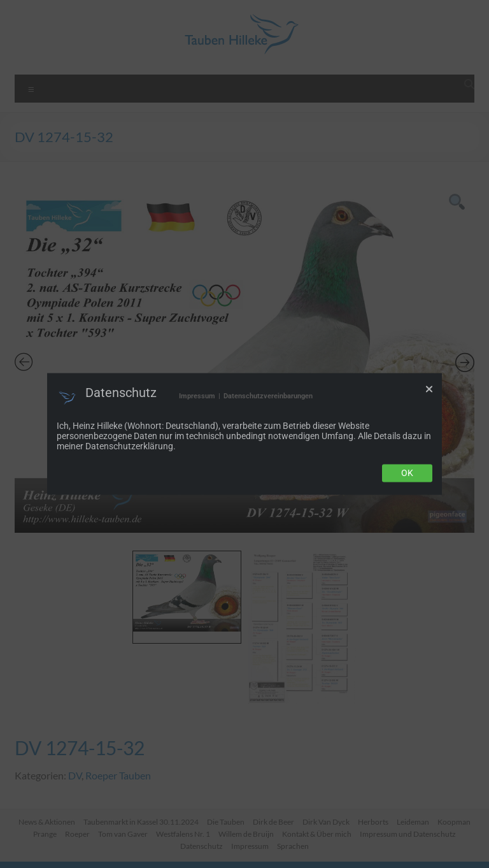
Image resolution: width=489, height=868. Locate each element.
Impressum (197, 396)
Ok (407, 474)
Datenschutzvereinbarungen (268, 396)
